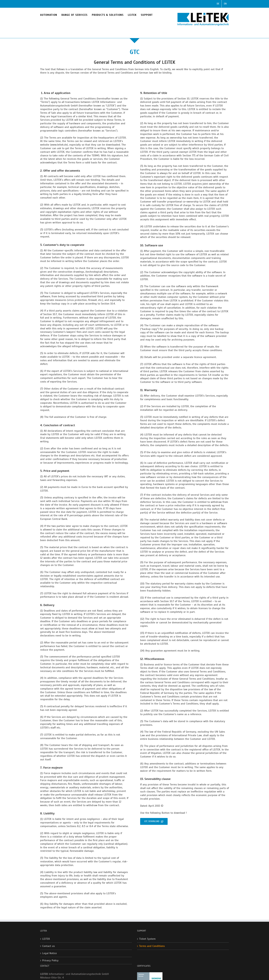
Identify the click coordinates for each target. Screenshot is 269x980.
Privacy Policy (50, 960)
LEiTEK (46, 939)
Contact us (48, 946)
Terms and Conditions (152, 946)
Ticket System (147, 939)
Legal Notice (49, 953)
